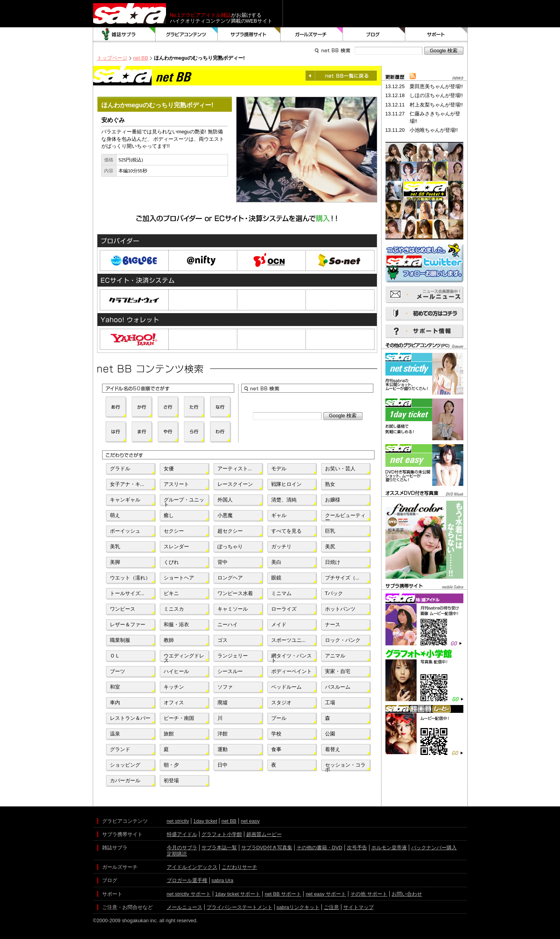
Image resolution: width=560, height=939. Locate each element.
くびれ (171, 562)
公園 (330, 734)
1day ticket (205, 821)
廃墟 (223, 702)
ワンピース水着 (235, 593)
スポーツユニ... (289, 640)
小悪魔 (225, 515)
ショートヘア (179, 578)
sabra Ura (223, 880)
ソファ (225, 687)
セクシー (174, 531)
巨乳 (330, 531)
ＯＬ (115, 656)
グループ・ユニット (184, 501)
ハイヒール (176, 671)
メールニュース (185, 907)
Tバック (334, 593)
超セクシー (230, 531)
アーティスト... (235, 469)
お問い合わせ (407, 894)
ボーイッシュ (125, 531)
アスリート (176, 484)
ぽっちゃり (230, 547)
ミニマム (281, 593)
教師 (169, 640)
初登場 (171, 780)
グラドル (120, 469)
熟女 (330, 484)
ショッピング (125, 765)
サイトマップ (359, 907)
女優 (169, 469)
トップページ (112, 58)
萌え (115, 515)
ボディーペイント (291, 671)
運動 (223, 749)
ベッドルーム (286, 687)
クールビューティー (345, 517)
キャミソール (233, 609)
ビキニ (171, 593)
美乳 (115, 547)
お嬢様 (333, 500)
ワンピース (123, 609)
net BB (141, 58)
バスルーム (338, 687)
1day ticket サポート (238, 894)
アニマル (335, 656)
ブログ (374, 34)
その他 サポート (369, 894)
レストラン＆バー (130, 718)
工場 (330, 702)
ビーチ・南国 (179, 718)
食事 (276, 749)
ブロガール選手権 (187, 880)
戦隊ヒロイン (286, 484)
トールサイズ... (127, 593)
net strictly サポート (189, 894)
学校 (276, 734)
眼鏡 (276, 578)
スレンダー (176, 547)
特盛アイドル (182, 834)
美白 (276, 562)
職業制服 (120, 640)
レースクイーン (235, 484)
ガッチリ (281, 547)
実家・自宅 (338, 671)
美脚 (115, 562)
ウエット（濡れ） (130, 578)
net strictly (178, 821)
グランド (120, 749)
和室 (115, 687)
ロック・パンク (343, 640)
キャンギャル (125, 500)
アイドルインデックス (192, 867)
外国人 (225, 500)
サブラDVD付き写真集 (267, 848)
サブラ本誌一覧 (219, 848)
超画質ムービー (264, 834)
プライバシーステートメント (239, 907)
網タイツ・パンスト (291, 657)
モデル (279, 469)
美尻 (330, 547)
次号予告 (357, 848)
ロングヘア (230, 578)
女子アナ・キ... (127, 484)
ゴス (223, 640)
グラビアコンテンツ (187, 34)
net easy (250, 821)
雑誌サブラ (124, 34)
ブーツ (117, 671)
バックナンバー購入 (434, 848)
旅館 (169, 734)
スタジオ (281, 702)
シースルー (230, 671)
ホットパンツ (340, 609)
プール (279, 718)
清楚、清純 (284, 500)
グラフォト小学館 (222, 834)
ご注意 (331, 907)
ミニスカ (174, 609)
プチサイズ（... (342, 578)
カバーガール (125, 780)
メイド (279, 625)
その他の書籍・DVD (320, 848)
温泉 (115, 734)
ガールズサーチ (312, 34)
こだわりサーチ (239, 867)
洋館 (223, 734)
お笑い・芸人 (340, 469)
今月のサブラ (182, 848)
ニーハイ (228, 625)
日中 (223, 765)
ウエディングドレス (184, 657)
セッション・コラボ (345, 767)
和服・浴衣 (176, 625)
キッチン (174, 687)
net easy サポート (326, 894)
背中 (223, 562)
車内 (115, 702)
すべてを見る (286, 531)
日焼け (333, 562)
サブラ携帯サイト (249, 34)
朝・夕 (171, 765)
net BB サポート (283, 894)
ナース (333, 625)
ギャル (279, 515)
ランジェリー (233, 656)
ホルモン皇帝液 (389, 848)
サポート (436, 34)
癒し (169, 515)
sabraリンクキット (298, 907)
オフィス (174, 702)
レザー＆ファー (128, 625)
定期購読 (177, 854)
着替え (333, 749)
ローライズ (284, 609)
